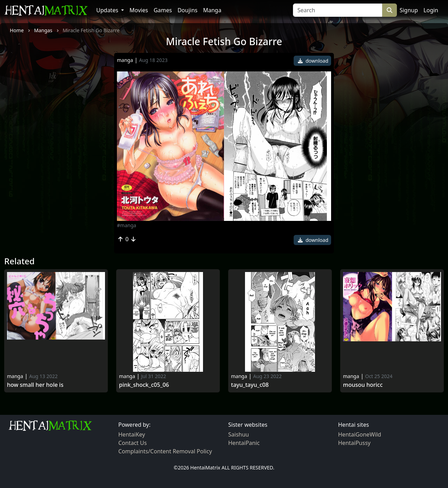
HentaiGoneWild (360, 434)
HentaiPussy (354, 443)
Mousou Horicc (363, 385)
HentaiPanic (244, 443)
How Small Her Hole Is (35, 385)
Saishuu (239, 434)
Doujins (187, 10)
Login (431, 10)
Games (163, 10)
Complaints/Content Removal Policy (165, 451)
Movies (139, 10)
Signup (409, 10)
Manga (212, 10)
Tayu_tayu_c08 (250, 385)
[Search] (338, 10)
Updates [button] (108, 10)
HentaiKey (132, 434)
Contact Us (132, 443)
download (313, 61)
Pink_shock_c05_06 (144, 385)
